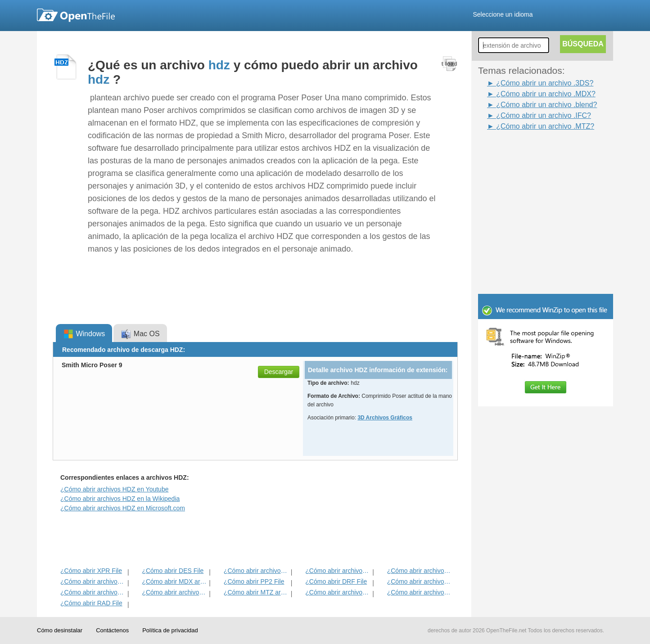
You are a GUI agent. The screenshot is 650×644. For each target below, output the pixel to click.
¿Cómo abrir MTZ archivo (256, 592)
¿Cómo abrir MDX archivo (174, 581)
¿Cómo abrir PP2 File (254, 581)
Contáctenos (112, 630)
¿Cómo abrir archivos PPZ (256, 571)
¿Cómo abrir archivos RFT (338, 571)
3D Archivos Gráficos (385, 418)
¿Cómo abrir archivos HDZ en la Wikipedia (120, 499)
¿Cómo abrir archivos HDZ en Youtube (114, 489)
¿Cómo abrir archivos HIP (420, 571)
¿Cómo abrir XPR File (91, 571)
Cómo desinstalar (60, 630)
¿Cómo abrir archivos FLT (93, 581)
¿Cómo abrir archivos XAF (420, 581)
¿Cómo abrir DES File (173, 571)
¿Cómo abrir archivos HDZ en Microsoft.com (123, 508)
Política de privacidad (170, 630)
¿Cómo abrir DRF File (336, 581)
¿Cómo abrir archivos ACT (338, 592)
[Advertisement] (532, 152)
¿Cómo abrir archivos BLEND (174, 592)
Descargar (279, 372)
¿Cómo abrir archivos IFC (420, 592)
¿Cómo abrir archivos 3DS (93, 592)
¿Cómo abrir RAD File (91, 603)
